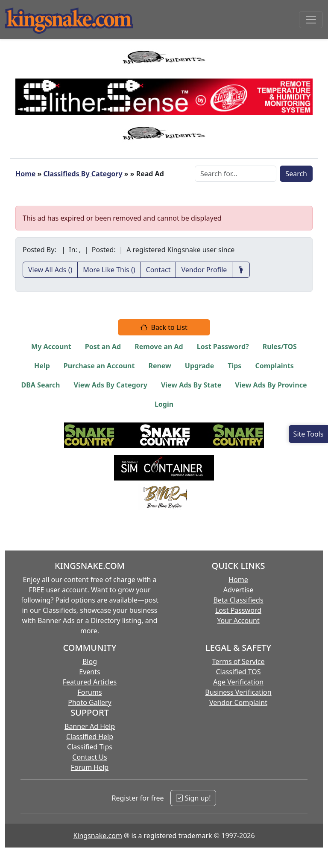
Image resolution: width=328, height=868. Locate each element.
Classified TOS (238, 672)
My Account (51, 347)
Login (164, 404)
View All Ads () (50, 270)
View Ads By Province (271, 385)
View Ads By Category (111, 385)
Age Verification (238, 682)
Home (25, 174)
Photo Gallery (90, 702)
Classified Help (90, 737)
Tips (234, 366)
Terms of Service (239, 661)
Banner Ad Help (90, 726)
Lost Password (238, 610)
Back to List (164, 327)
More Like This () (109, 270)
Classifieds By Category (83, 174)
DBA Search (41, 385)
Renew (160, 366)
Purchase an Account (99, 366)
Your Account (238, 620)
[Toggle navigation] (311, 20)
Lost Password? (223, 347)
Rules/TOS (280, 347)
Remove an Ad (159, 347)
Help (42, 366)
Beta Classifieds (238, 600)
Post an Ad (103, 347)
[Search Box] (236, 174)
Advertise (238, 590)
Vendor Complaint (238, 702)
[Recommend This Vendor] (241, 270)
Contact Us (89, 757)
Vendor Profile (204, 270)
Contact (158, 270)
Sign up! (193, 798)
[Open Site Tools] (308, 434)
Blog (90, 661)
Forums (89, 692)
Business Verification (238, 692)
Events (89, 672)
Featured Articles (90, 682)
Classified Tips (90, 747)
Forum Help (90, 767)
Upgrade (199, 366)
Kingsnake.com (97, 836)
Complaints (274, 366)
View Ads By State (191, 385)
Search (296, 174)
